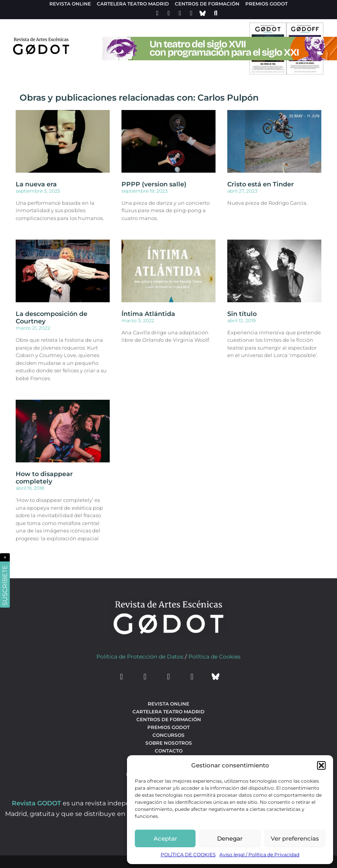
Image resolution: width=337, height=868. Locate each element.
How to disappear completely (44, 478)
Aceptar (165, 838)
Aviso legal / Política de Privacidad (259, 854)
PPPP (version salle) (154, 184)
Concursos (168, 735)
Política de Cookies (215, 657)
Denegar (230, 838)
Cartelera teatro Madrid (133, 4)
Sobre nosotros (169, 743)
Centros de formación (207, 4)
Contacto (169, 751)
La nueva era (36, 184)
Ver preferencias (295, 838)
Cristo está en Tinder (261, 184)
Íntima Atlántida (148, 314)
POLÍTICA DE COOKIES (188, 854)
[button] (321, 765)
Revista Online (70, 4)
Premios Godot (266, 4)
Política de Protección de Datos (140, 657)
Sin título (242, 314)
